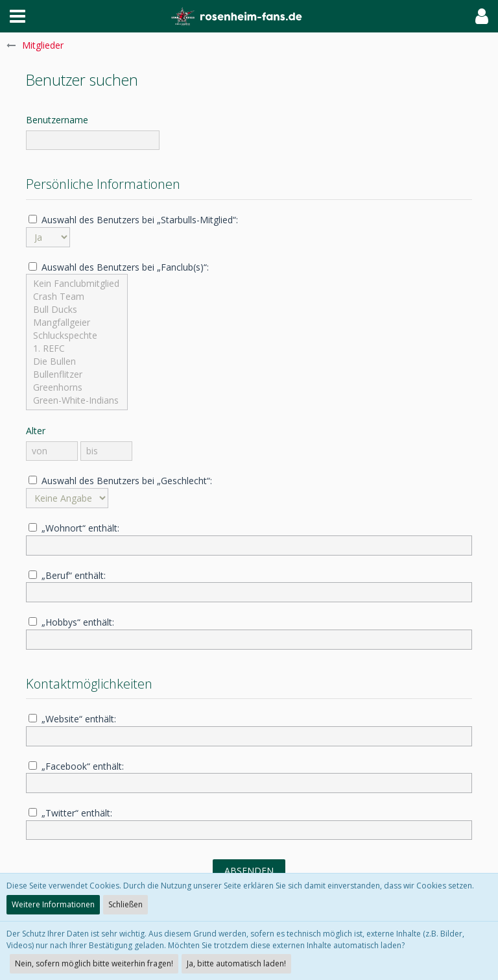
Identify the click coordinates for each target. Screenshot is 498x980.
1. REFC (77, 349)
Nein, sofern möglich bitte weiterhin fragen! (94, 963)
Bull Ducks (77, 310)
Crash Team (77, 297)
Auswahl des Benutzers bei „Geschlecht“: (120, 481)
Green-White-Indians (77, 400)
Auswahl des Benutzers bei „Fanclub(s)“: (119, 267)
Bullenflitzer (77, 374)
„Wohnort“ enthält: (74, 528)
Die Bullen (77, 361)
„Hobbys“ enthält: (71, 622)
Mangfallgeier (77, 323)
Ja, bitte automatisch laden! (236, 963)
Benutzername (57, 120)
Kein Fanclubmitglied (77, 284)
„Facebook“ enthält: (76, 766)
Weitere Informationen (53, 904)
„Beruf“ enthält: (67, 575)
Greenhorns (77, 387)
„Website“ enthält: (72, 719)
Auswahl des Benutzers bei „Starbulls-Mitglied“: (133, 220)
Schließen (125, 904)
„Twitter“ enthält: (70, 813)
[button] (18, 16)
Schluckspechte (77, 336)
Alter (36, 431)
